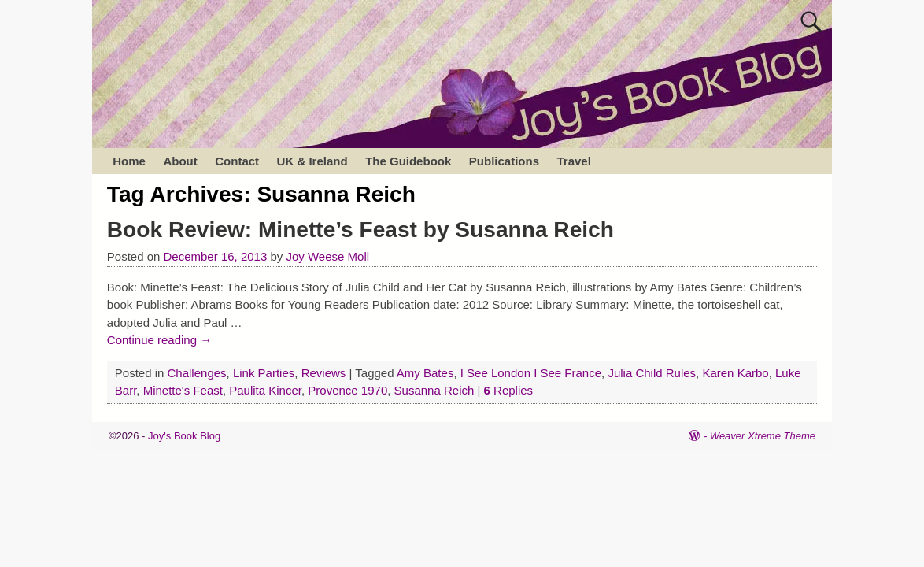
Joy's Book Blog (184, 436)
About (180, 161)
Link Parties (264, 373)
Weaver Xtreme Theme (763, 436)
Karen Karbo (735, 373)
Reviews (324, 373)
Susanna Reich (434, 390)
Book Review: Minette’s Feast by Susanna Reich (360, 230)
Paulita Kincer (265, 390)
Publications (504, 161)
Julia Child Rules (652, 373)
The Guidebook (408, 161)
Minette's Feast (183, 390)
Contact (237, 161)
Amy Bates (425, 373)
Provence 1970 (347, 390)
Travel (573, 161)
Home (129, 161)
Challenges (197, 373)
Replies (509, 390)
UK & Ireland (312, 161)
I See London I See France (531, 373)
